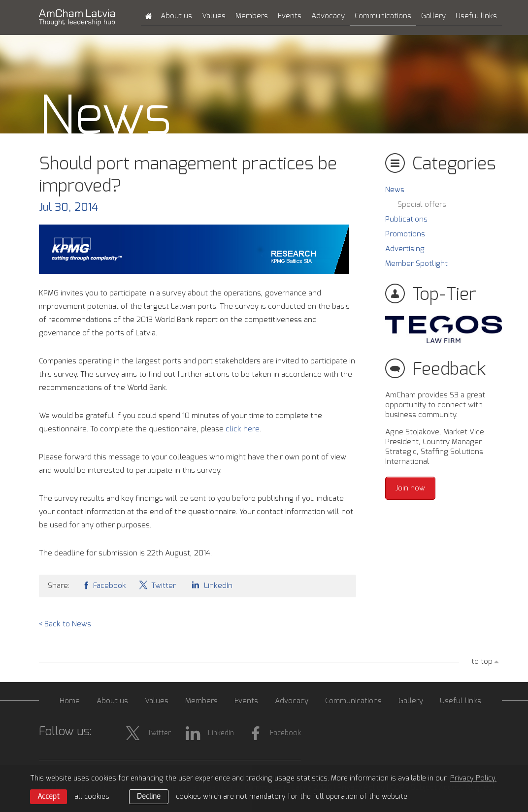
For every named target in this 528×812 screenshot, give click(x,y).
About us (176, 16)
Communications (383, 16)
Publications (406, 219)
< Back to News (65, 624)
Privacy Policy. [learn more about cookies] (473, 779)
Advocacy (328, 16)
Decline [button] (149, 797)
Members (252, 16)
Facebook (104, 585)
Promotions (405, 234)
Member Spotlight (416, 264)
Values (214, 16)
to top (482, 662)
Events (290, 16)
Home (70, 701)
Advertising (405, 249)
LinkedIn (210, 585)
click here (243, 429)
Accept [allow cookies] (49, 797)
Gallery (433, 16)
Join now (410, 488)
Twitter (157, 585)
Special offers (422, 205)
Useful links (476, 16)
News (395, 190)
